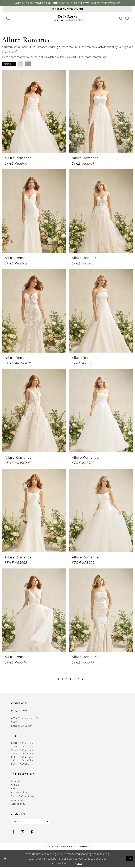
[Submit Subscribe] (47, 822)
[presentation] (34, 112)
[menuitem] (8, 18)
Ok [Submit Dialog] (129, 859)
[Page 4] (70, 679)
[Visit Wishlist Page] (127, 18)
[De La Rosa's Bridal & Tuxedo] (68, 19)
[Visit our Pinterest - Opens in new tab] (32, 833)
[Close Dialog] (5, 859)
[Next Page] (84, 679)
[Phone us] (8, 18)
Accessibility (18, 804)
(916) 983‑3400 (20, 711)
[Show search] (121, 18)
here (79, 864)
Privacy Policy (19, 793)
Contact (16, 781)
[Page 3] (66, 679)
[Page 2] (62, 679)
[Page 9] (80, 679)
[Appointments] (67, 9)
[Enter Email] (31, 822)
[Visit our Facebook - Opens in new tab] (13, 833)
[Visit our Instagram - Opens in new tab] (23, 833)
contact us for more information (87, 57)
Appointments (19, 800)
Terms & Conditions (23, 796)
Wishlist (16, 785)
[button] (9, 64)
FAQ (14, 789)
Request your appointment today (100, 3)
